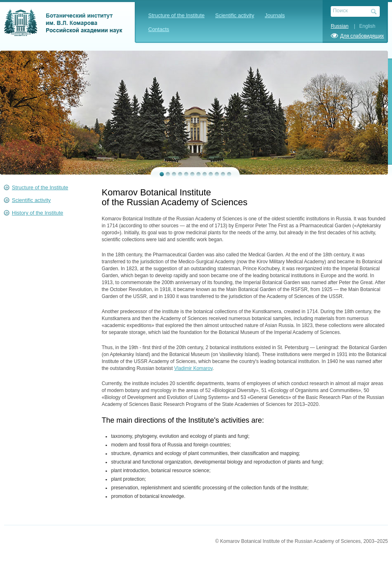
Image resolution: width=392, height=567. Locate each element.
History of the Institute (38, 213)
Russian (340, 26)
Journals (275, 15)
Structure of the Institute (176, 15)
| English (363, 26)
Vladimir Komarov (193, 368)
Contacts (159, 29)
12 (229, 174)
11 (223, 174)
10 (217, 174)
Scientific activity (235, 15)
